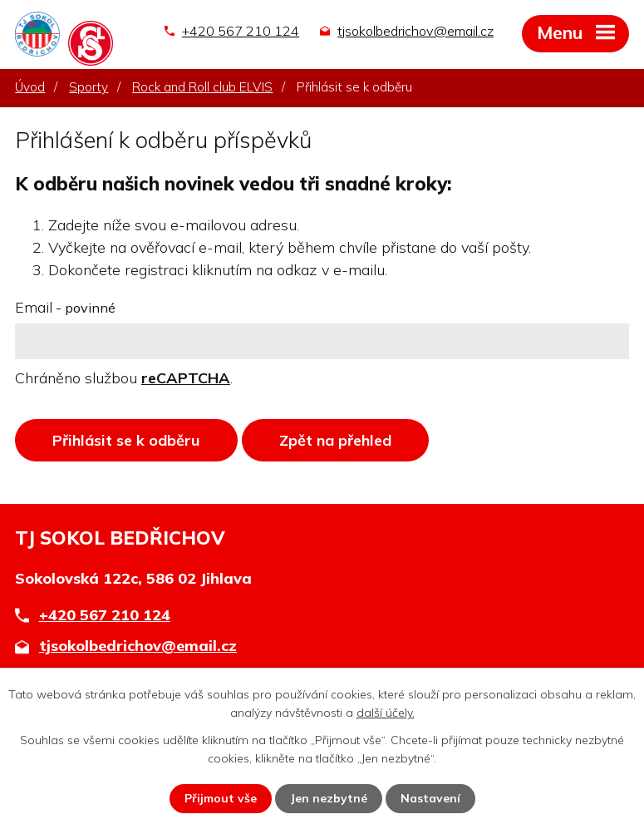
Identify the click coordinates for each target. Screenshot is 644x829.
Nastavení (430, 798)
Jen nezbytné (329, 798)
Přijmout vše (221, 798)
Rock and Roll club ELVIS (202, 87)
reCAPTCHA (186, 378)
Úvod (30, 87)
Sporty (88, 87)
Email (65, 307)
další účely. (386, 713)
